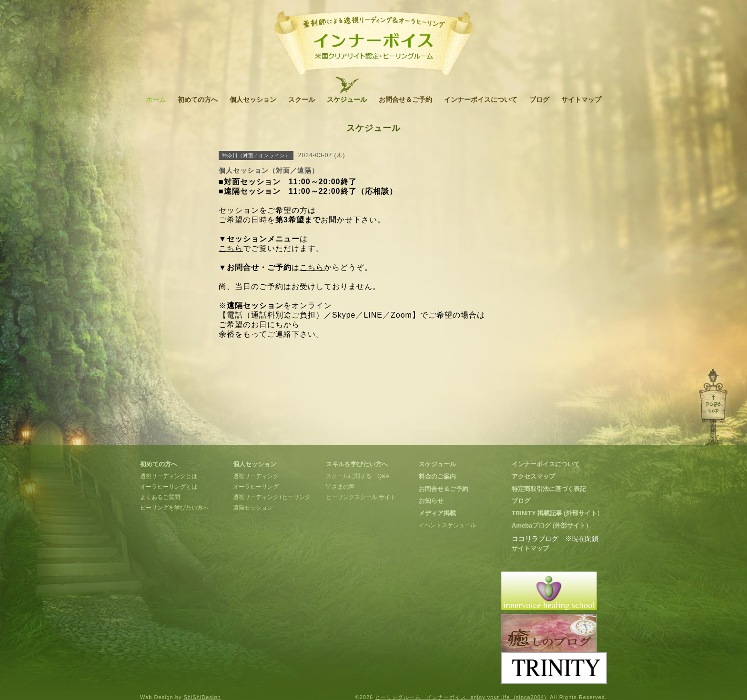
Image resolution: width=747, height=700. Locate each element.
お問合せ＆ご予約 (405, 100)
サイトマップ (581, 100)
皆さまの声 (340, 487)
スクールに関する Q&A (358, 476)
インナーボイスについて (481, 100)
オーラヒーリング (256, 487)
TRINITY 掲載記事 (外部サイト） (557, 513)
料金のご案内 (437, 476)
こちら (231, 248)
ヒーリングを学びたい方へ (174, 508)
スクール (302, 100)
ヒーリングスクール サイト (361, 497)
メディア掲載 (437, 513)
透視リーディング (256, 476)
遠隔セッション (253, 508)
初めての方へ (198, 100)
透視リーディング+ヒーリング (272, 497)
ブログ (539, 100)
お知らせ (431, 501)
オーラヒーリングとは (169, 487)
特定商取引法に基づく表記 (549, 489)
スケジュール (347, 100)
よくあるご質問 (160, 497)
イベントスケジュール (447, 525)
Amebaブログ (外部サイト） (552, 525)
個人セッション (253, 100)
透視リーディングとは (169, 476)
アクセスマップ (533, 476)
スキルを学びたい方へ (357, 464)
